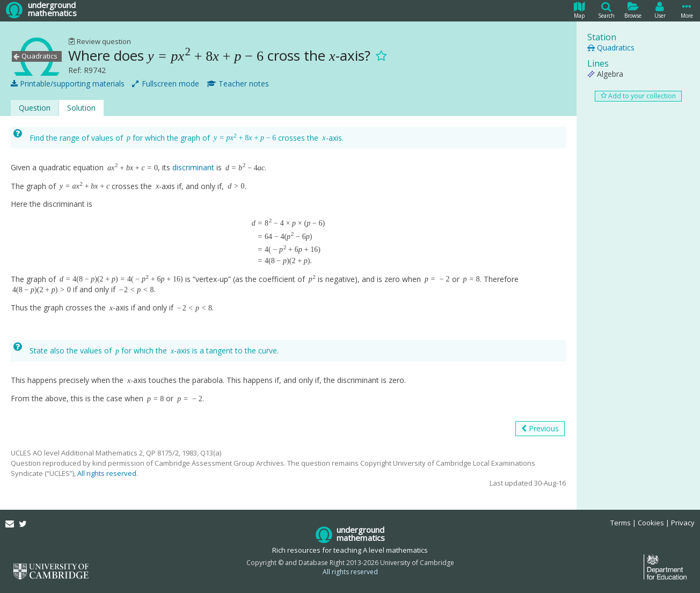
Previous (540, 429)
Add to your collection (638, 96)
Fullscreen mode (166, 84)
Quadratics (611, 48)
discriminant (193, 167)
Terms (621, 523)
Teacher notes (238, 84)
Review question (100, 41)
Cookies (651, 523)
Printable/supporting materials (68, 84)
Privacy (683, 523)
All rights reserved (107, 473)
